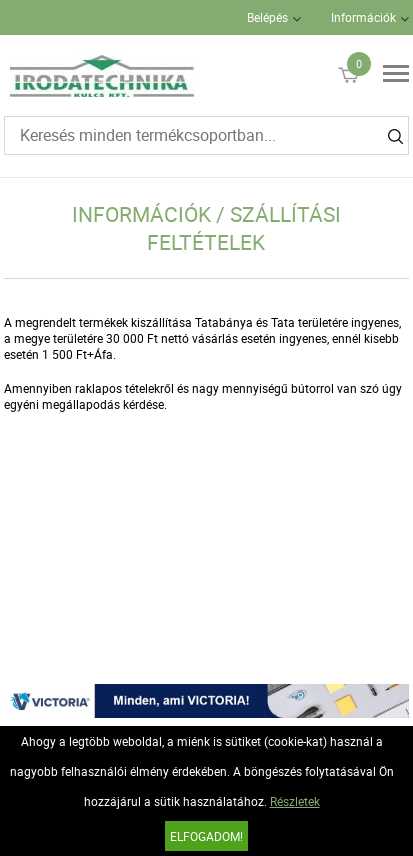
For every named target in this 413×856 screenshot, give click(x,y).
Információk (363, 17)
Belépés (267, 17)
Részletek (295, 801)
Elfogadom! (206, 836)
